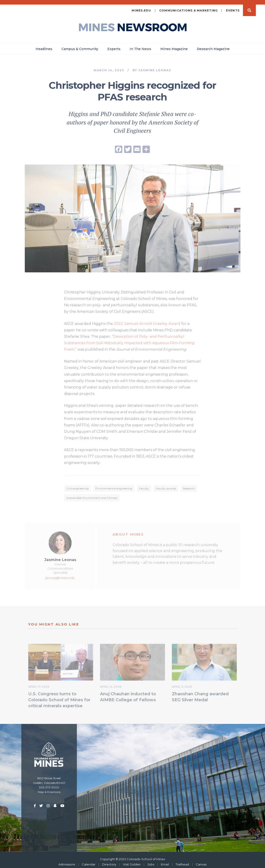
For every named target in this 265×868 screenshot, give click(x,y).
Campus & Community (80, 45)
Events (233, 7)
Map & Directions (49, 788)
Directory (109, 861)
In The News (140, 45)
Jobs (151, 861)
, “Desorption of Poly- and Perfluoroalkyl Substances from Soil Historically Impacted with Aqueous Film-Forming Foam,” (129, 340)
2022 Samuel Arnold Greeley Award (147, 321)
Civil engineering (77, 486)
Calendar (89, 861)
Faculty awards (166, 486)
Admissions (67, 861)
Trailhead (182, 861)
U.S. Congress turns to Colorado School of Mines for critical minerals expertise (59, 697)
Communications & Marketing (189, 7)
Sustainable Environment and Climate (92, 495)
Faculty (144, 486)
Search (249, 7)
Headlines (44, 45)
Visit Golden (132, 861)
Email (165, 861)
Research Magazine (213, 45)
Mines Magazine (174, 45)
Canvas (201, 861)
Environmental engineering (114, 486)
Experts (114, 45)
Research (189, 486)
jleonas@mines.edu (60, 575)
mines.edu (141, 7)
